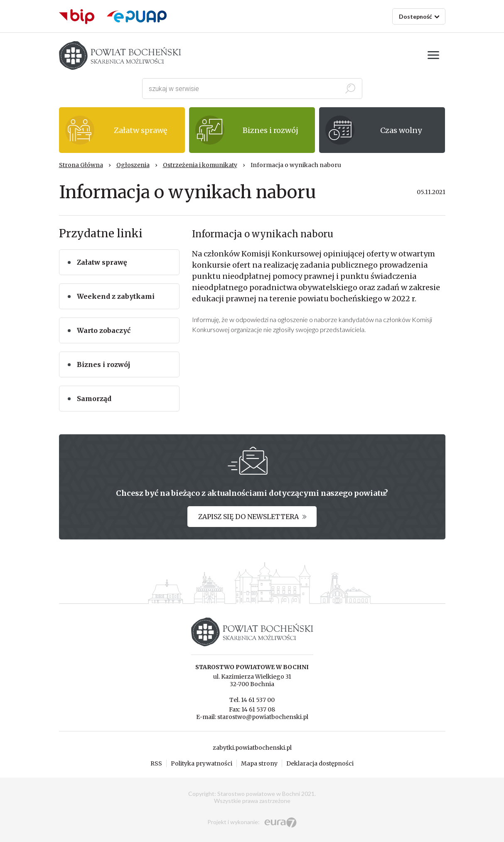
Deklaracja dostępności (320, 763)
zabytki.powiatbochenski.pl (252, 748)
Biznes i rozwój (103, 364)
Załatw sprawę (102, 262)
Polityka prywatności (202, 763)
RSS (156, 763)
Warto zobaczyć (104, 330)
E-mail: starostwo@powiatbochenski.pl (252, 717)
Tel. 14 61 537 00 (252, 700)
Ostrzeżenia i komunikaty (200, 165)
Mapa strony (259, 763)
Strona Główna (81, 165)
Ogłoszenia (133, 165)
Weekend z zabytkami (116, 296)
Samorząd (94, 399)
